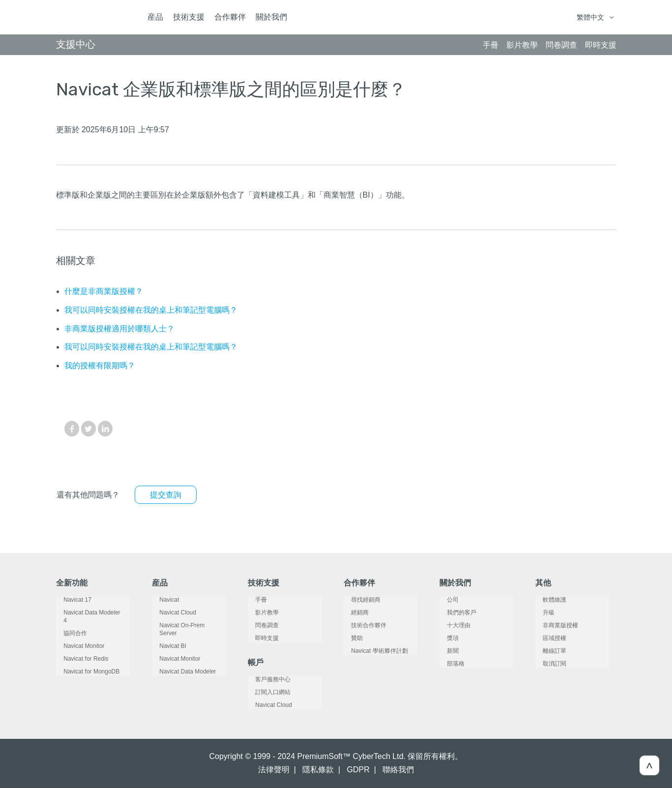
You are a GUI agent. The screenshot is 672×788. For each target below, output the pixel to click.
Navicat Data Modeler (180, 664)
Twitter (88, 429)
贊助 (350, 638)
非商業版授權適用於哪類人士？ (119, 329)
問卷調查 (260, 625)
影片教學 (260, 613)
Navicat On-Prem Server (184, 625)
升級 (541, 613)
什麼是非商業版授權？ (104, 291)
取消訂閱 (547, 664)
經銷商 (352, 613)
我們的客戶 (454, 613)
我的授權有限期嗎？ (100, 365)
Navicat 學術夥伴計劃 (372, 651)
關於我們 (271, 17)
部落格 (448, 664)
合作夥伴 (230, 17)
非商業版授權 (553, 625)
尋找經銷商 (358, 600)
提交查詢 (166, 495)
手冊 (254, 600)
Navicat (162, 600)
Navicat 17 (70, 600)
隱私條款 (318, 770)
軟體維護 (547, 600)
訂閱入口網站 (265, 692)
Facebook (72, 429)
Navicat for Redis (78, 651)
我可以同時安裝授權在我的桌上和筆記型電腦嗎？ (151, 310)
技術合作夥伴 (361, 625)
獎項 (445, 638)
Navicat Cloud (170, 613)
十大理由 (451, 625)
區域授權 (547, 638)
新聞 (445, 651)
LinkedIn (105, 429)
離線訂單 (547, 651)
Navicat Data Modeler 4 (87, 613)
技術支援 (189, 17)
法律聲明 (274, 770)
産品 (155, 17)
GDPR (358, 770)
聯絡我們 (398, 770)
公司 (445, 600)
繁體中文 (591, 17)
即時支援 (260, 638)
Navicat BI (165, 638)
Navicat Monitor (76, 638)
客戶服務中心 (265, 679)
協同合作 (68, 625)
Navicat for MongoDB (84, 664)
